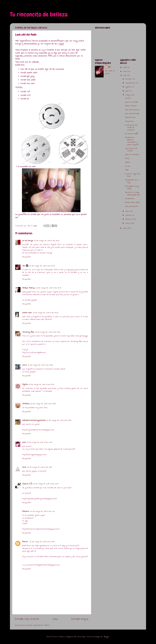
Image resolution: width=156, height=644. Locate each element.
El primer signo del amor (133, 175)
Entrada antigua (80, 619)
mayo (128, 95)
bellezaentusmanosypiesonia (34, 420)
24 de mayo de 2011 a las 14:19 (42, 542)
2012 (125, 71)
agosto (129, 87)
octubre (129, 79)
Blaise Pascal (131, 106)
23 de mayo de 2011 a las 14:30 (48, 332)
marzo (128, 215)
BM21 (127, 159)
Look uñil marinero (132, 110)
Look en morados (132, 155)
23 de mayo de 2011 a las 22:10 (46, 484)
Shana (127, 162)
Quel (24, 442)
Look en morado (131, 102)
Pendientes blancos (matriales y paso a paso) (132, 141)
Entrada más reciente (27, 619)
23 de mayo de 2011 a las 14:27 (48, 288)
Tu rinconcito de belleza (39, 14)
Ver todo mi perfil (110, 72)
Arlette (25, 542)
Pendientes (130, 199)
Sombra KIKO (130, 117)
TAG (127, 170)
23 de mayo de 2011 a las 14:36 (40, 365)
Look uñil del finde (132, 114)
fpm (84, 637)
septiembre (131, 83)
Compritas (129, 121)
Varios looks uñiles (133, 202)
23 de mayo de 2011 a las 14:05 (42, 266)
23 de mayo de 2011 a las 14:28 (45, 313)
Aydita (25, 385)
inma (24, 467)
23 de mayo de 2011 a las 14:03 (46, 241)
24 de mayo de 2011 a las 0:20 (42, 511)
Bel (24, 266)
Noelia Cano (27, 313)
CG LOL (128, 166)
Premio (128, 98)
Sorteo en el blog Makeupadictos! (132, 194)
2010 (125, 228)
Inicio (55, 619)
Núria (24, 365)
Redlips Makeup (29, 288)
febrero (129, 219)
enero (128, 223)
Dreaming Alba (28, 332)
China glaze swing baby (132, 187)
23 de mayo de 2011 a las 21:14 (40, 467)
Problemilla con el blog (132, 181)
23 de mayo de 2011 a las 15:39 (43, 404)
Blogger (106, 637)
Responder (27, 257)
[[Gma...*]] (27, 484)
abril (128, 211)
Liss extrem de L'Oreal (131, 150)
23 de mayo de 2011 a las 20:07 (39, 442)
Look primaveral (131, 206)
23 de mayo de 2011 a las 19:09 (59, 420)
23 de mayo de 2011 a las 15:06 (41, 385)
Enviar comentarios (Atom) (39, 625)
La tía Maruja (28, 241)
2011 (125, 76)
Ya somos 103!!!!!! (131, 134)
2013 (125, 68)
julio (127, 91)
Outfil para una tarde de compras (131, 127)
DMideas (26, 404)
